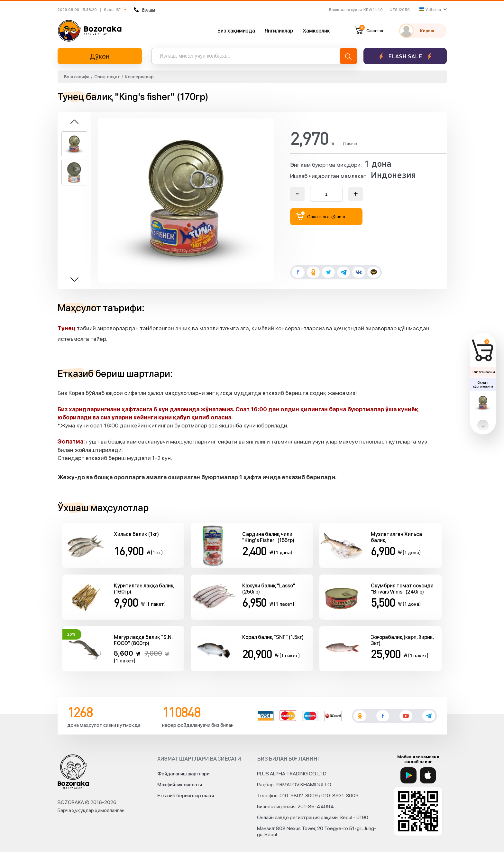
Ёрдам (144, 10)
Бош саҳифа (77, 77)
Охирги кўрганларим (483, 384)
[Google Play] (408, 775)
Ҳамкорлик (316, 31)
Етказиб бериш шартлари (186, 796)
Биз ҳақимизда (236, 31)
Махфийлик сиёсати (180, 785)
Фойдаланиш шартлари (183, 774)
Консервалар (139, 77)
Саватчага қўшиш (321, 216)
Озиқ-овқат (107, 77)
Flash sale (405, 56)
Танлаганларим (483, 372)
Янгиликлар (279, 31)
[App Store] (428, 775)
